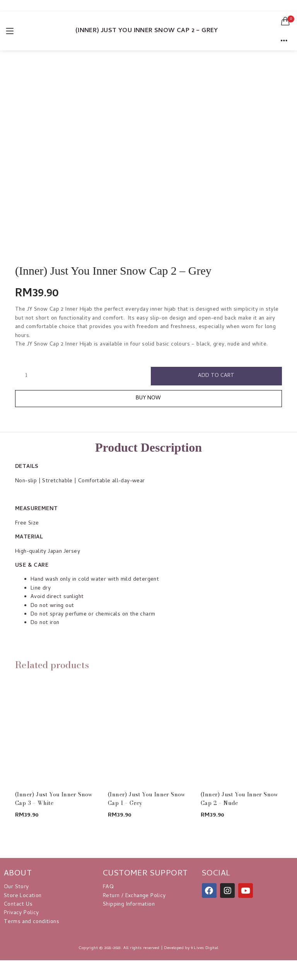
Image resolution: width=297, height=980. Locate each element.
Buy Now (149, 398)
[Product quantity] (26, 376)
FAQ (108, 887)
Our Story (16, 887)
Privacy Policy (21, 913)
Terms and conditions (32, 922)
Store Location (23, 896)
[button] (285, 21)
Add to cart (217, 376)
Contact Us (18, 905)
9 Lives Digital (205, 948)
